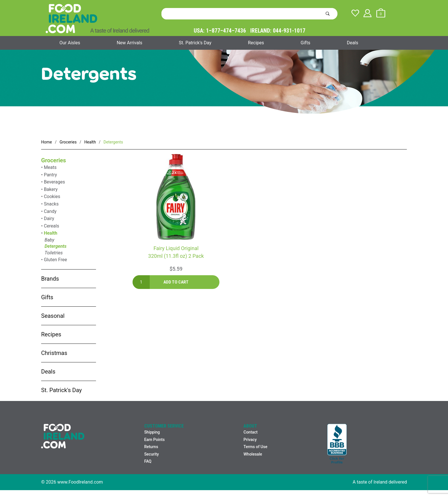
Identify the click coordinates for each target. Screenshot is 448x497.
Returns (151, 447)
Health (50, 233)
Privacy (250, 440)
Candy (50, 211)
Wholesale (253, 454)
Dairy (49, 218)
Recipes (256, 43)
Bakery (51, 189)
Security (152, 454)
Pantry (50, 175)
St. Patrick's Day (195, 43)
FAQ (148, 461)
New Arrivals (129, 43)
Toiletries (54, 253)
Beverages (54, 182)
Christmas (54, 353)
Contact (250, 432)
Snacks (51, 204)
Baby (49, 240)
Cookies (52, 196)
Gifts (305, 43)
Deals (353, 43)
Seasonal (53, 316)
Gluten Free (55, 260)
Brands (50, 279)
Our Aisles (70, 43)
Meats (50, 167)
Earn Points (155, 440)
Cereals (51, 226)
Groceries (54, 160)
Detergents (56, 246)
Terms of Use (255, 447)
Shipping (152, 432)
